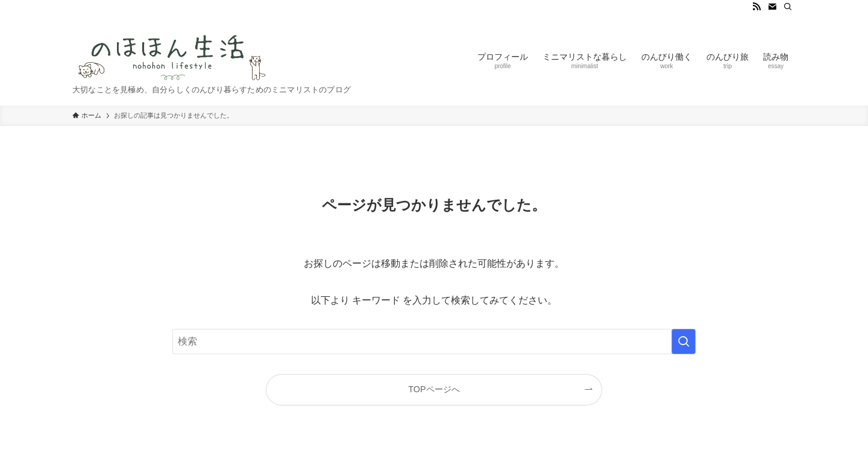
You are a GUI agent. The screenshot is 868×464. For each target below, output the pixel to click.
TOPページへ (434, 389)
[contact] (772, 7)
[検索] (788, 7)
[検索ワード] (434, 342)
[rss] (756, 7)
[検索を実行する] (684, 342)
